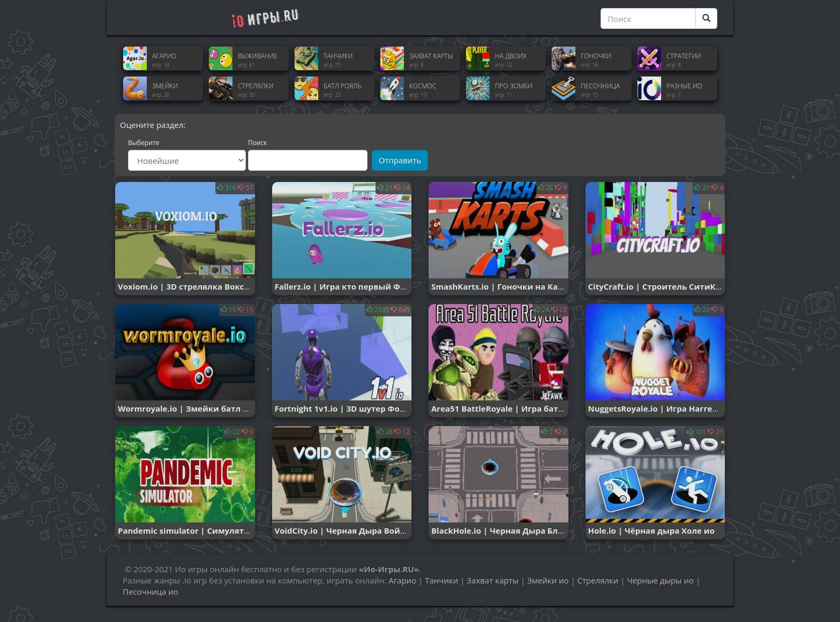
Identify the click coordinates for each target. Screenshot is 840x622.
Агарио (402, 580)
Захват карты (493, 580)
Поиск (258, 143)
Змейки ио (548, 580)
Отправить (400, 160)
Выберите (144, 143)
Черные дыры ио (660, 580)
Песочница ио (151, 591)
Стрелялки (598, 580)
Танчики (441, 580)
